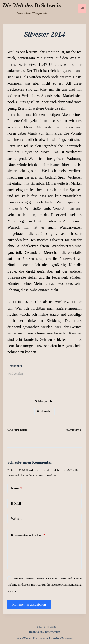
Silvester (45, 411)
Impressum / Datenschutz (44, 632)
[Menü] (82, 8)
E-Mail (17, 504)
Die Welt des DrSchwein (32, 5)
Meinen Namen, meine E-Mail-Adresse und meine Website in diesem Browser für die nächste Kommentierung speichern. (44, 585)
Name (16, 488)
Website (17, 519)
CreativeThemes (61, 638)
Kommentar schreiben (28, 535)
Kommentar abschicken (29, 604)
